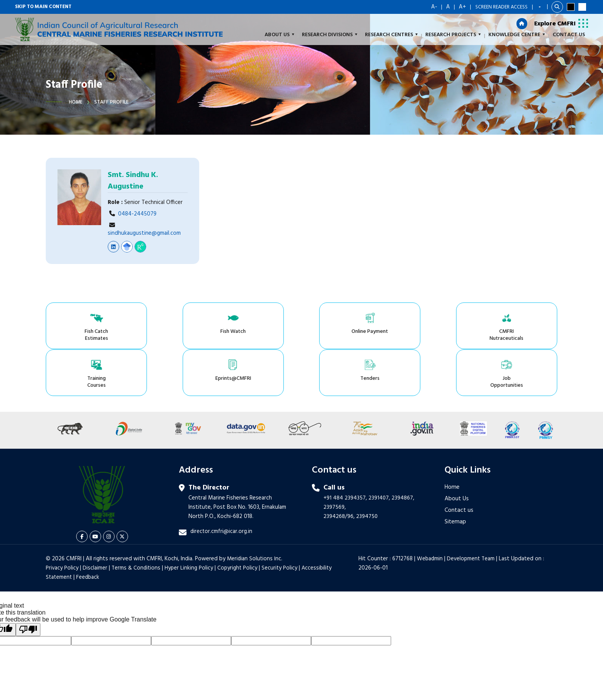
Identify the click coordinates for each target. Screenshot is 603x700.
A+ (462, 7)
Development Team (473, 514)
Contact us (459, 465)
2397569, (335, 462)
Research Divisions (330, 35)
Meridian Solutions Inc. (255, 514)
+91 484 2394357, (345, 453)
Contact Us (569, 35)
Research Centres (391, 35)
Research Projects (453, 35)
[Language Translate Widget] (540, 7)
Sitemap (455, 477)
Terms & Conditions (137, 523)
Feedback (89, 532)
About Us (457, 454)
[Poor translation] (28, 585)
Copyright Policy (240, 523)
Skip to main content (43, 7)
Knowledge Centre (517, 35)
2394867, (404, 453)
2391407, (380, 453)
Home (76, 102)
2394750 (367, 471)
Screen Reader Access (501, 7)
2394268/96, (340, 471)
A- (434, 7)
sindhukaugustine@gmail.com (144, 233)
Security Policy (283, 523)
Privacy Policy (62, 523)
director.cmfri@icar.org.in (222, 486)
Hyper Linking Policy (191, 523)
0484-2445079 (137, 214)
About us (279, 35)
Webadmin (431, 514)
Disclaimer (95, 523)
